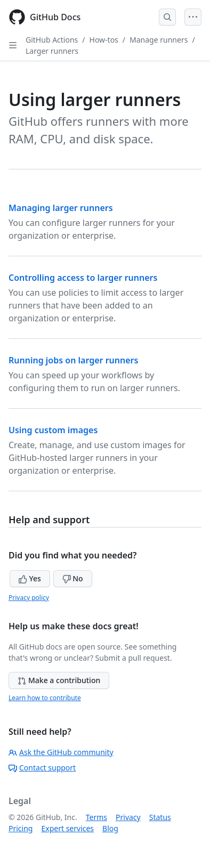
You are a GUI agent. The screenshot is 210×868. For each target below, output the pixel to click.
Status (160, 817)
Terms (96, 817)
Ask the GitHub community (61, 752)
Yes (30, 578)
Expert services (67, 828)
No (73, 578)
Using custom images (53, 430)
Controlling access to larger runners (83, 278)
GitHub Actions (52, 40)
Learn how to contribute (45, 698)
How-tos (104, 40)
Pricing (21, 828)
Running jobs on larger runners (73, 360)
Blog (110, 828)
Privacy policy (29, 598)
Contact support (42, 768)
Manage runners (159, 40)
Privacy (128, 817)
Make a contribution (59, 680)
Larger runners (52, 51)
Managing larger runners (61, 208)
